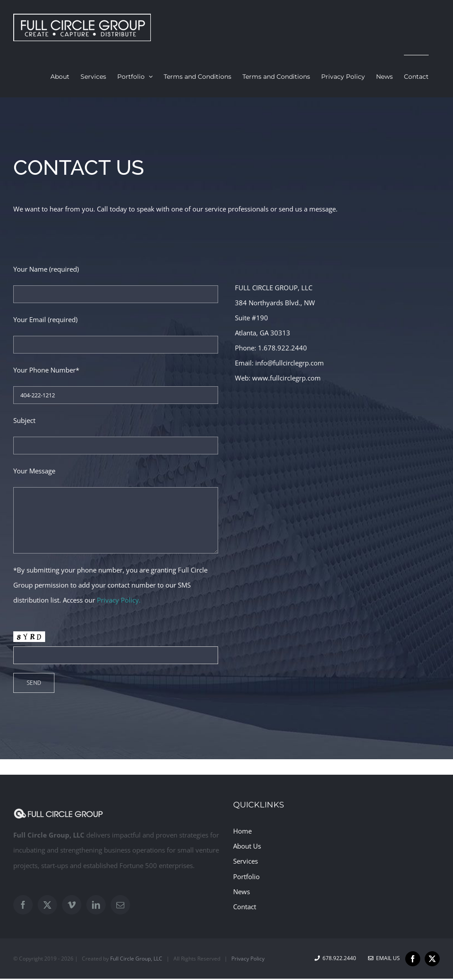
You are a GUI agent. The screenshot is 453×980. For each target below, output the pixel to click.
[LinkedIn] (96, 905)
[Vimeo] (72, 905)
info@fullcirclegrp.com (290, 363)
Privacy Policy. (119, 600)
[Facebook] (23, 905)
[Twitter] (47, 905)
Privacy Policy (248, 959)
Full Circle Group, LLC (136, 959)
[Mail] (120, 905)
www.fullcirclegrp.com (286, 378)
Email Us (384, 958)
